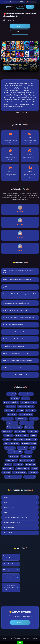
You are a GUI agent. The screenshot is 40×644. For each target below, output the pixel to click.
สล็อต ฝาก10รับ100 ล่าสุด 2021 (29, 444)
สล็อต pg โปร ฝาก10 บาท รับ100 (11, 444)
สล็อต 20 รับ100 (15, 398)
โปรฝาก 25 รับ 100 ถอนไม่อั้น (15, 452)
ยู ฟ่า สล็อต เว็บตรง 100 (30, 477)
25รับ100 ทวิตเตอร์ (11, 394)
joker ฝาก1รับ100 (8, 435)
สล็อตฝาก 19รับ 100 (7, 431)
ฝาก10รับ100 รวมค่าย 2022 (26, 415)
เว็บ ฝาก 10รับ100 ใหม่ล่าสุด (19, 473)
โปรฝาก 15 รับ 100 (11, 406)
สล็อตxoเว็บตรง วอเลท (8, 419)
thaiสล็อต (33, 448)
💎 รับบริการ (20, 32)
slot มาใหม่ (20, 411)
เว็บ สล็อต (34, 469)
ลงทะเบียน (30, 7)
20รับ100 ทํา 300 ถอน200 (22, 435)
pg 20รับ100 (8, 464)
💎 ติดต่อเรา (20, 26)
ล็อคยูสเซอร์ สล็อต (12, 415)
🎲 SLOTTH (10, 7)
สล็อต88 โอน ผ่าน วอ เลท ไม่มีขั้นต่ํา (13, 477)
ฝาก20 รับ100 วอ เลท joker (23, 469)
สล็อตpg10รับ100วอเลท (12, 423)
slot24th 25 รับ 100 (9, 411)
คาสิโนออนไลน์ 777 (31, 411)
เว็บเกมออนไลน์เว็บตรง (11, 460)
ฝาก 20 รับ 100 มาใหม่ (20, 431)
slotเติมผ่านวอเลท (33, 473)
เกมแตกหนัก (35, 638)
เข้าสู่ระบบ (21, 7)
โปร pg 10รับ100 (34, 419)
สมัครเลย (28, 638)
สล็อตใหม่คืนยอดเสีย (30, 464)
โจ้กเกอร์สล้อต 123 (18, 464)
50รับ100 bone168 (14, 456)
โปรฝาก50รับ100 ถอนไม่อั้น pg (11, 402)
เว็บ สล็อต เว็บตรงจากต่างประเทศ (14, 427)
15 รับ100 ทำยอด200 (10, 448)
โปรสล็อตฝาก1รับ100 (26, 456)
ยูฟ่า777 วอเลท (25, 398)
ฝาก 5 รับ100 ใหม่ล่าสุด (21, 419)
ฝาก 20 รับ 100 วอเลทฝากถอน (27, 460)
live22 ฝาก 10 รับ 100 (8, 469)
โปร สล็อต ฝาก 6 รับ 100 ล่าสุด (26, 394)
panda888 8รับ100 (33, 431)
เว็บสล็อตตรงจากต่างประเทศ (27, 423)
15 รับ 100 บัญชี (6, 473)
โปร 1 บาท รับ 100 (29, 427)
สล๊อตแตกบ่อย (7, 440)
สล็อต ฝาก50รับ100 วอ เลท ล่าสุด (26, 406)
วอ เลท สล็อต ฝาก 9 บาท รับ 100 (29, 402)
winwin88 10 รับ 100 (23, 448)
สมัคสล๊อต (33, 435)
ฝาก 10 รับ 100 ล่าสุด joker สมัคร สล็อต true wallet (25, 440)
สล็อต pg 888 (28, 452)
